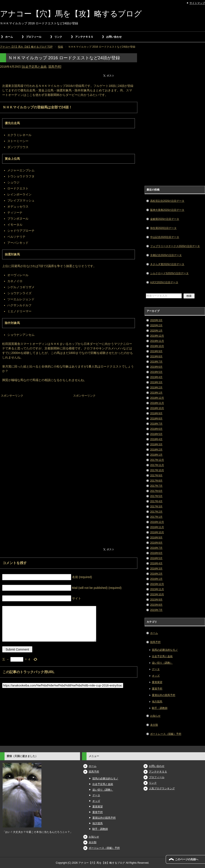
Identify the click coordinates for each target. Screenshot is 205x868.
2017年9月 (156, 475)
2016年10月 (157, 532)
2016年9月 (156, 538)
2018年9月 (156, 413)
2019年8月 (156, 357)
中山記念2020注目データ (165, 237)
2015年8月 (156, 605)
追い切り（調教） (162, 663)
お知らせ (155, 716)
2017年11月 (157, 465)
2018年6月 (156, 429)
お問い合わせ (114, 37)
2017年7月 (156, 486)
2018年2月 (156, 450)
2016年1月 (156, 579)
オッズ (156, 676)
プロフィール (34, 37)
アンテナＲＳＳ (84, 37)
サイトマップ (197, 3)
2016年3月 (156, 569)
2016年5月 (156, 558)
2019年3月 (156, 382)
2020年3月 (156, 320)
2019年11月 (157, 341)
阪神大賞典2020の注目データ (167, 210)
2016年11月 (157, 527)
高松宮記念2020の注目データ (167, 201)
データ (156, 669)
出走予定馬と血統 (35, 67)
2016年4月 (156, 563)
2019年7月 (156, 362)
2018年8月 (156, 419)
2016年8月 (156, 543)
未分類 (154, 725)
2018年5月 (156, 434)
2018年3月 (156, 444)
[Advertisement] (32, 426)
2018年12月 (157, 398)
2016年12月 (157, 522)
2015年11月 (157, 589)
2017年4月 (156, 501)
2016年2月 (156, 574)
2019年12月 (157, 336)
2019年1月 (156, 393)
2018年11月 (157, 403)
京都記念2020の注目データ (166, 255)
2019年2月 (156, 388)
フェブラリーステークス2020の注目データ (175, 246)
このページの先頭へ (187, 859)
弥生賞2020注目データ (163, 228)
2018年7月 (156, 424)
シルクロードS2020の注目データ (170, 273)
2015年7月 (156, 610)
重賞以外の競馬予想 (164, 695)
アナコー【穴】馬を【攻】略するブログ (71, 14)
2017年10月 (157, 470)
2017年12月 (157, 460)
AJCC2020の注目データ (164, 282)
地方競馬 (157, 702)
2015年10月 (157, 594)
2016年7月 (156, 548)
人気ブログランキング (162, 788)
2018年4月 (156, 439)
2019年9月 (156, 351)
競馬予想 (54, 67)
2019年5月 (156, 372)
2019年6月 (156, 367)
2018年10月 (157, 408)
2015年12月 (157, 584)
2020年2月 (156, 325)
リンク (58, 37)
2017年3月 (156, 507)
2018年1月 (156, 455)
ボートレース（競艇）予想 (166, 734)
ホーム (9, 37)
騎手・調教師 (160, 708)
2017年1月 (156, 517)
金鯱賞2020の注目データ (165, 219)
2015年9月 (156, 600)
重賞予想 (157, 689)
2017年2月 (156, 512)
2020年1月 (156, 331)
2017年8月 (156, 481)
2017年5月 (156, 496)
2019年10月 (157, 346)
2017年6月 (156, 491)
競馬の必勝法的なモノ (165, 650)
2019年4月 (156, 377)
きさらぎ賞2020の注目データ (167, 264)
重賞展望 (157, 682)
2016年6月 (156, 553)
